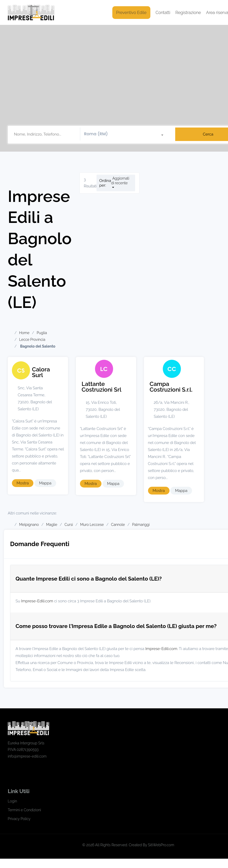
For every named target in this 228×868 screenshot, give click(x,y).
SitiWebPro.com (161, 845)
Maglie (52, 525)
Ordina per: (105, 183)
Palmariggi (141, 525)
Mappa (45, 483)
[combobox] (126, 134)
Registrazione (188, 13)
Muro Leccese (92, 525)
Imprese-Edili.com (37, 601)
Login (12, 801)
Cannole (118, 525)
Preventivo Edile (131, 13)
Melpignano (29, 525)
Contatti (163, 13)
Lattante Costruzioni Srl (101, 387)
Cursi (69, 525)
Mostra (23, 483)
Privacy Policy (19, 819)
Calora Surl (41, 372)
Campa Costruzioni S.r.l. (171, 387)
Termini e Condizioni (24, 810)
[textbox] (126, 134)
